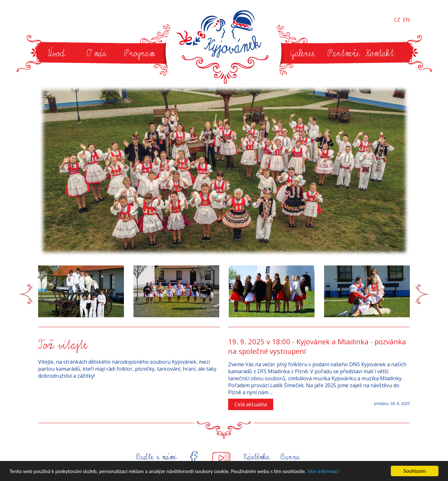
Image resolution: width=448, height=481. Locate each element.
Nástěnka (256, 457)
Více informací (323, 471)
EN (406, 20)
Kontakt (380, 53)
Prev (26, 294)
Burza (290, 457)
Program (139, 53)
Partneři (344, 53)
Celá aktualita (251, 404)
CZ (397, 20)
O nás (96, 53)
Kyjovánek (226, 46)
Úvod (56, 53)
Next (422, 294)
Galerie (302, 53)
